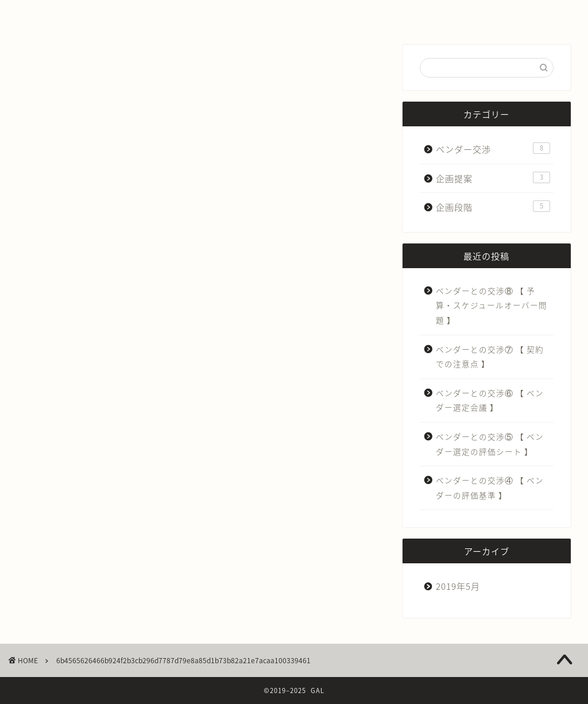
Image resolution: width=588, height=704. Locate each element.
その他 (502, 14)
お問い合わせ (363, 14)
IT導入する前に (225, 14)
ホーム (87, 14)
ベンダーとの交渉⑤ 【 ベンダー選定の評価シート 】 (490, 444)
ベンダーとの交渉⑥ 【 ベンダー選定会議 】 (490, 400)
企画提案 (493, 178)
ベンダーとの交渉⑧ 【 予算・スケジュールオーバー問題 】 (492, 305)
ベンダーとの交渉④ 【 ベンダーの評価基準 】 (490, 488)
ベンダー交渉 (493, 149)
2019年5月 (458, 586)
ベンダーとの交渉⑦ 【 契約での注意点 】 (490, 357)
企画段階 (493, 207)
